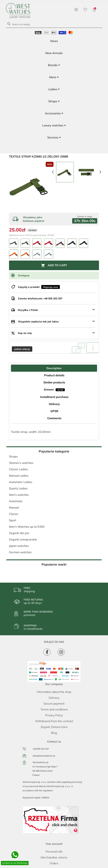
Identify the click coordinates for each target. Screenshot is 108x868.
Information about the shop (54, 692)
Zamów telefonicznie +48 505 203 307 (40, 298)
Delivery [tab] (54, 404)
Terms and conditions (54, 709)
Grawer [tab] (54, 389)
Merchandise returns (54, 857)
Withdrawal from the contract (54, 721)
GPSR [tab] (54, 411)
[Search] (54, 24)
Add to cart (54, 266)
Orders (54, 863)
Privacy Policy (54, 715)
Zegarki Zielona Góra (54, 727)
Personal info (54, 852)
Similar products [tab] (54, 382)
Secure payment (54, 704)
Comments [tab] (54, 418)
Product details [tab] (54, 375)
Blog (54, 733)
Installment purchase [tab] (54, 397)
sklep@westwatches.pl (44, 756)
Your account (54, 844)
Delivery (54, 698)
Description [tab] (54, 368)
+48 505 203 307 (41, 749)
